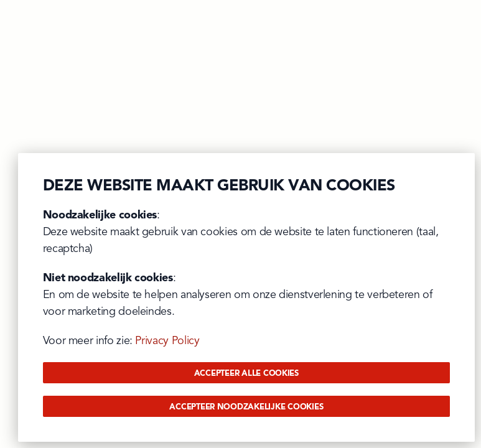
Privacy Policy (167, 341)
